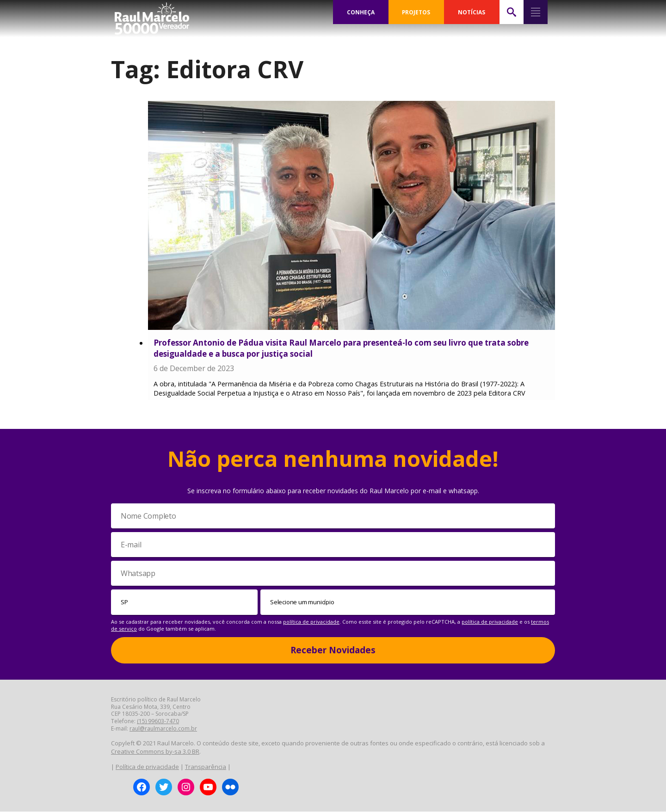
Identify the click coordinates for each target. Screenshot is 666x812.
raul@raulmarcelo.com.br (163, 729)
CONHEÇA (361, 12)
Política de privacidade (147, 767)
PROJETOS (416, 12)
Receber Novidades (333, 651)
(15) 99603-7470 (158, 722)
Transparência (206, 767)
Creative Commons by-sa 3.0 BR (155, 752)
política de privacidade (311, 622)
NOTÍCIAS (472, 12)
